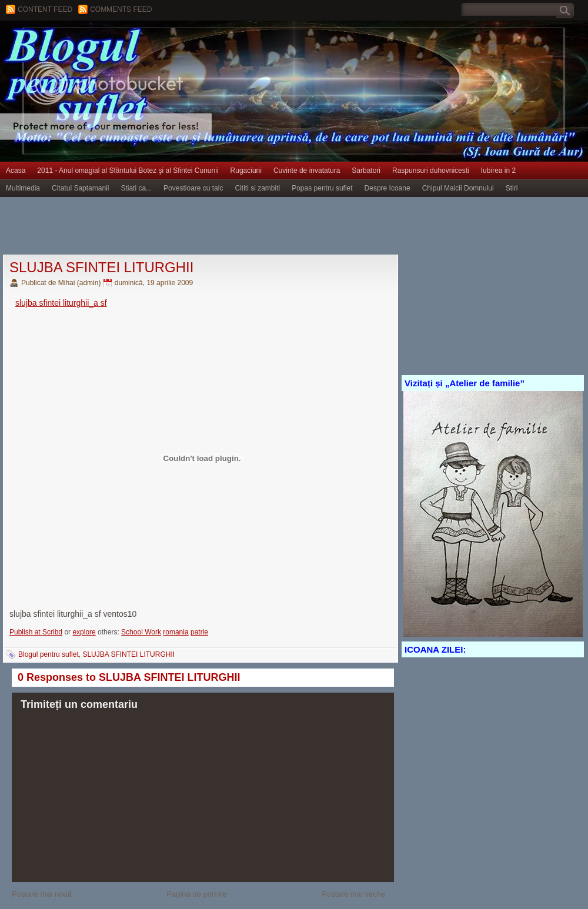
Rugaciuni (246, 171)
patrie (199, 632)
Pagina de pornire (197, 894)
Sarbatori (366, 171)
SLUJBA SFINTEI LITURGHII (101, 267)
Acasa (16, 171)
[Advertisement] (214, 226)
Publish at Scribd (36, 632)
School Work (141, 632)
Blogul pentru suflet (49, 654)
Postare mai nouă (42, 894)
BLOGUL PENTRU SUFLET (132, 44)
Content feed (45, 9)
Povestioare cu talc (193, 188)
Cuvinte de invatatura (307, 171)
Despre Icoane (387, 188)
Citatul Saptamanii (80, 188)
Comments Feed (121, 9)
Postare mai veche (353, 894)
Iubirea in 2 (498, 171)
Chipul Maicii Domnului (458, 188)
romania (176, 632)
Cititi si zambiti (258, 188)
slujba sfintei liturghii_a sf (61, 303)
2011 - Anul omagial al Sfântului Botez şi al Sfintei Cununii (128, 171)
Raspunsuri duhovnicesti (431, 171)
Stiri (512, 188)
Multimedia (23, 188)
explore (84, 632)
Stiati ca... (136, 188)
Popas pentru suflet (322, 188)
